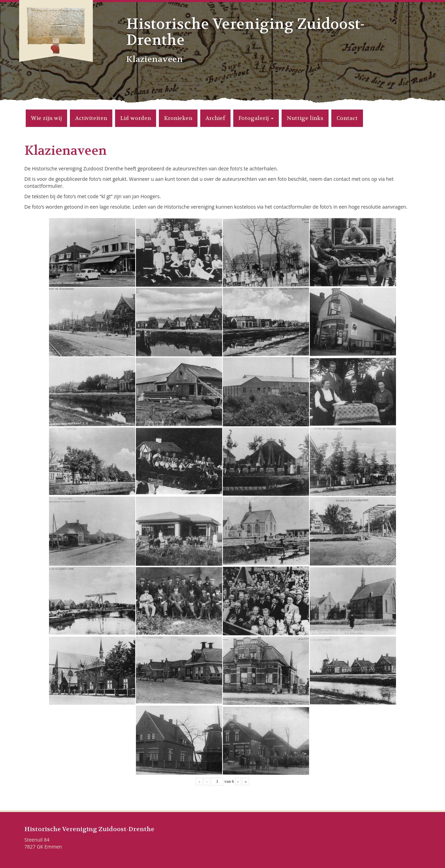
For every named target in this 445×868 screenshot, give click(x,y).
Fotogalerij (256, 118)
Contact (347, 118)
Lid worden (136, 118)
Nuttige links (305, 118)
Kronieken (178, 118)
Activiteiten (91, 118)
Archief (215, 118)
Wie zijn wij (46, 118)
